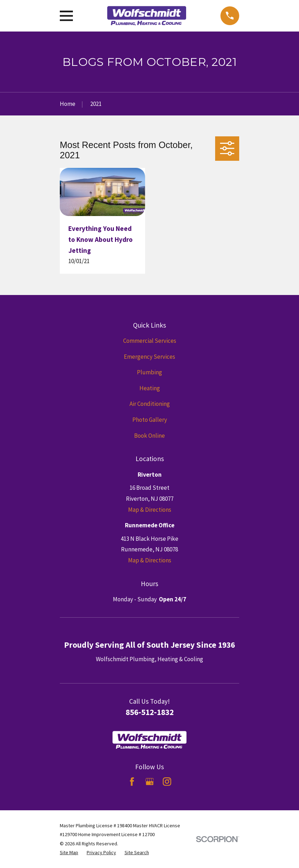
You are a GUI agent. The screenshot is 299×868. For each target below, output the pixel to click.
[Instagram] (167, 782)
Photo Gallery (150, 420)
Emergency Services (149, 357)
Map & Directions (150, 510)
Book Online (149, 436)
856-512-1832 (150, 712)
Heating (150, 388)
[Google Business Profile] (150, 782)
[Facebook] (132, 782)
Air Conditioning (150, 404)
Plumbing (149, 372)
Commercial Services (150, 341)
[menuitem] (69, 853)
